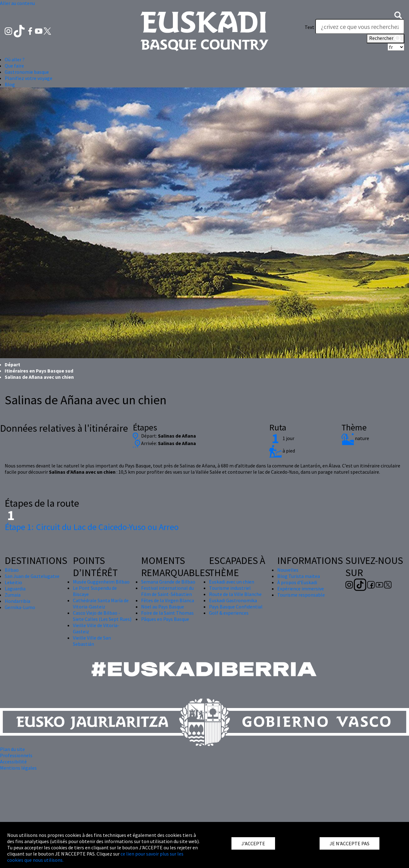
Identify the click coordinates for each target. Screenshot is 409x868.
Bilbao (12, 570)
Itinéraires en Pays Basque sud (39, 371)
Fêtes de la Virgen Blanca (168, 600)
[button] (398, 15)
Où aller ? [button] (15, 59)
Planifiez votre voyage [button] (29, 78)
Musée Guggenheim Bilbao (101, 582)
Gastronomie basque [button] (27, 72)
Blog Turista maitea (299, 576)
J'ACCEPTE (253, 843)
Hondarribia (17, 601)
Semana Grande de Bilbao (168, 582)
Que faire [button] (14, 66)
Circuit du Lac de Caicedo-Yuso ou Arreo (92, 527)
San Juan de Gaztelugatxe (32, 576)
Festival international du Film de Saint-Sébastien (167, 591)
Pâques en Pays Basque (165, 619)
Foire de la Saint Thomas (167, 613)
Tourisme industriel (230, 588)
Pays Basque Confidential (236, 607)
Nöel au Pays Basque (163, 607)
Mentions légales (18, 768)
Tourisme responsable (301, 595)
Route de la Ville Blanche (235, 594)
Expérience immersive (301, 589)
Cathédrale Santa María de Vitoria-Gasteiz (101, 603)
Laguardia (15, 589)
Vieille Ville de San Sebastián (92, 641)
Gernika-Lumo (20, 607)
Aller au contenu (17, 3)
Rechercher (385, 39)
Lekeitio (13, 582)
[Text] (360, 26)
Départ (12, 364)
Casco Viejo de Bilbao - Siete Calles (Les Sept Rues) (102, 616)
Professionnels (16, 755)
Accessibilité (13, 762)
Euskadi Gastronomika (233, 600)
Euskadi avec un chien (232, 582)
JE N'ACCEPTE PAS (350, 843)
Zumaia (13, 595)
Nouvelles (288, 570)
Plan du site (12, 749)
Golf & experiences (229, 613)
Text (309, 27)
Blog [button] (10, 84)
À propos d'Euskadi (297, 582)
